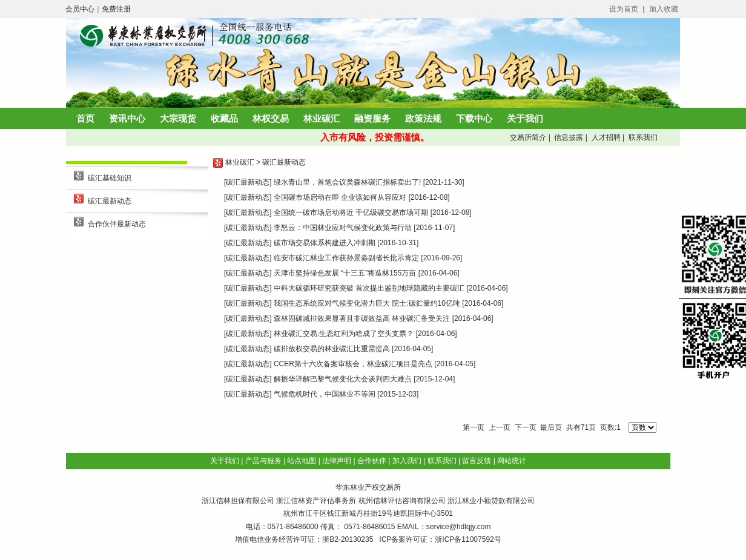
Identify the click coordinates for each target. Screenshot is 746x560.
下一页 (526, 427)
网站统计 (512, 461)
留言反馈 (477, 461)
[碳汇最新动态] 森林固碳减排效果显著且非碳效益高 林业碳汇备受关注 (337, 318)
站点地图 (302, 461)
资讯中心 (127, 118)
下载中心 (474, 118)
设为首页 (624, 9)
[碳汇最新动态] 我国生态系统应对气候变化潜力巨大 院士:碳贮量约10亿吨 (342, 303)
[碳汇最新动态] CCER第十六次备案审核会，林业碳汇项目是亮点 (328, 364)
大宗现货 (178, 118)
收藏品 (224, 118)
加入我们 (407, 461)
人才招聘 (605, 137)
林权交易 (271, 118)
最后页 (551, 427)
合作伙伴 (372, 461)
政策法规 (423, 118)
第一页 (474, 427)
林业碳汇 (322, 118)
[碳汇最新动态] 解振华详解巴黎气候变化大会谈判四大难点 (318, 379)
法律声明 (337, 461)
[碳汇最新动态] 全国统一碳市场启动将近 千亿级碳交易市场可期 (326, 212)
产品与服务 (263, 461)
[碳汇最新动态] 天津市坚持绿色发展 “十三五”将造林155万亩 (320, 273)
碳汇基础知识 (110, 178)
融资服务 (372, 118)
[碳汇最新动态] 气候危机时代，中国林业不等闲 (300, 394)
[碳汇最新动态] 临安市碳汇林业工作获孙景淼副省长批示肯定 (322, 258)
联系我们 (642, 137)
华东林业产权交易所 (368, 487)
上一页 (500, 427)
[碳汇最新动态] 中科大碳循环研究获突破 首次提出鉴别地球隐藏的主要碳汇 (344, 288)
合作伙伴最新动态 (117, 224)
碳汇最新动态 (110, 201)
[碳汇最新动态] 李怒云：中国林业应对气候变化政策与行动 (318, 228)
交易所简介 (527, 137)
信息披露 (568, 137)
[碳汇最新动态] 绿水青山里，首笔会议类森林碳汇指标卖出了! (322, 182)
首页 (85, 118)
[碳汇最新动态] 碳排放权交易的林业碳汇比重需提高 (307, 349)
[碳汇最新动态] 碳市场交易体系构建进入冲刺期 (300, 243)
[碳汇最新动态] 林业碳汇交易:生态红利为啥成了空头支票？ (319, 334)
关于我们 (525, 118)
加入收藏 (664, 9)
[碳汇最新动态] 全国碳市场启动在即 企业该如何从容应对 (315, 197)
